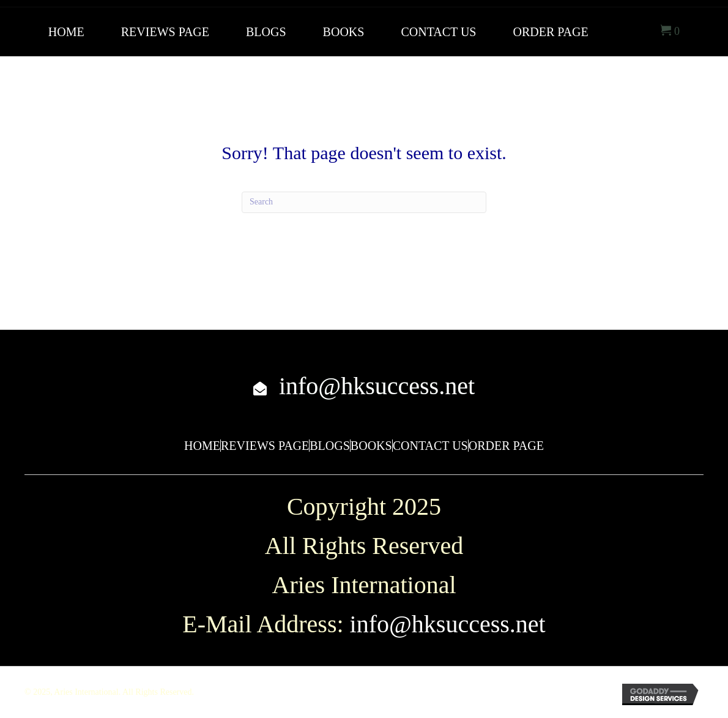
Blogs (330, 446)
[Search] (364, 202)
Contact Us (430, 446)
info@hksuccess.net (377, 386)
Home (202, 446)
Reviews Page (265, 446)
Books (371, 446)
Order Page (506, 446)
